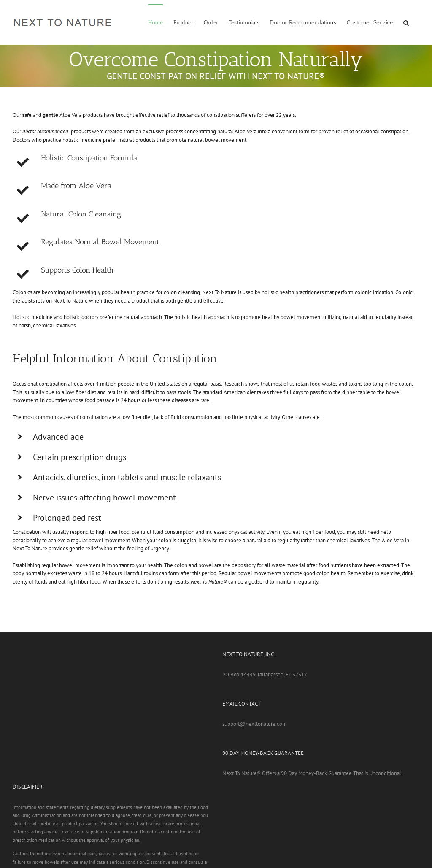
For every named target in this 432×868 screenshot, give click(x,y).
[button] (406, 22)
